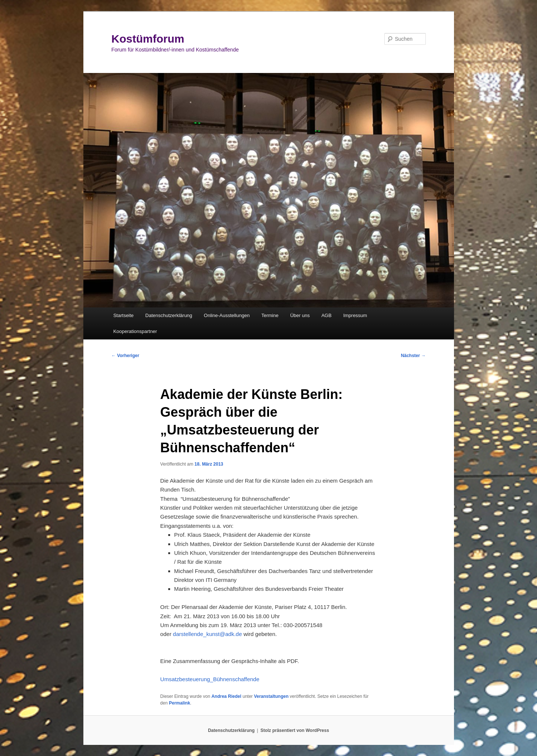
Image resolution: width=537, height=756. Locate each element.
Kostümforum (148, 39)
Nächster (413, 356)
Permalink (180, 703)
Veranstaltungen (271, 696)
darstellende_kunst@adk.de (208, 634)
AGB (326, 315)
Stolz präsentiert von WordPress (295, 730)
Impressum (355, 315)
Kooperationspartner (135, 331)
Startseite (124, 315)
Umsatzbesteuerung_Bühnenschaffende (210, 679)
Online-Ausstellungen (227, 315)
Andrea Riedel (226, 696)
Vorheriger (125, 356)
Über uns (300, 315)
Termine (270, 315)
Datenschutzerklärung (169, 315)
